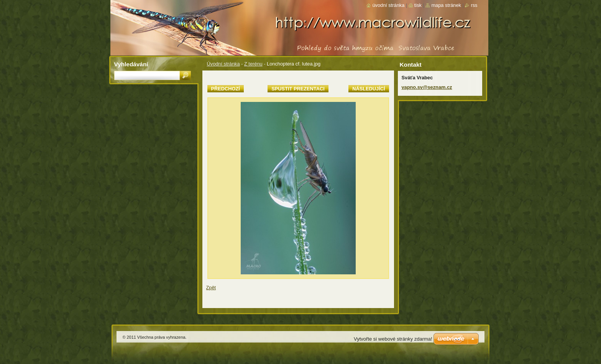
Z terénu (253, 64)
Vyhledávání (131, 64)
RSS (474, 5)
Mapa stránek (446, 5)
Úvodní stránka (223, 64)
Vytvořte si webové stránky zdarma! (393, 339)
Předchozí (226, 89)
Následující (369, 89)
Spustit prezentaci (298, 89)
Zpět (211, 288)
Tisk (418, 5)
